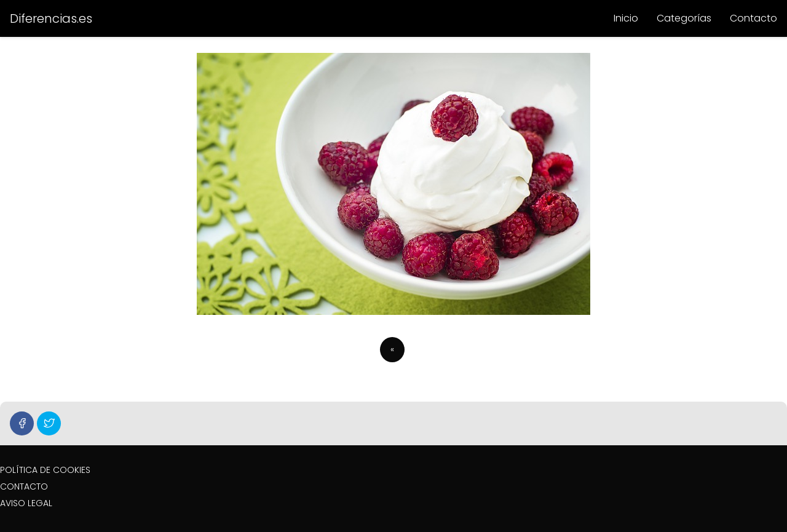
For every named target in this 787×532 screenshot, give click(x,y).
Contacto (753, 18)
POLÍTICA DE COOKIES (45, 470)
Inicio (626, 18)
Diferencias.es (51, 18)
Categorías (684, 18)
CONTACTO (24, 486)
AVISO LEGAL (26, 503)
